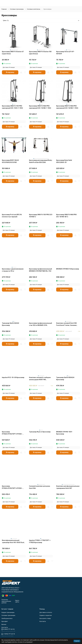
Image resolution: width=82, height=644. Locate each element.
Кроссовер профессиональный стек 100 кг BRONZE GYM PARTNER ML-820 (40, 324)
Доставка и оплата (46, 612)
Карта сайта (17, 601)
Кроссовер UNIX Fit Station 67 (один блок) (13, 53)
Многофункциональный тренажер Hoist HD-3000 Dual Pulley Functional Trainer (13, 542)
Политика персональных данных (6, 601)
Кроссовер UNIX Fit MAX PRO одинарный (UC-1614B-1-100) (67, 107)
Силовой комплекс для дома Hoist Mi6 (40, 487)
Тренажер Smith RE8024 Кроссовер (65, 379)
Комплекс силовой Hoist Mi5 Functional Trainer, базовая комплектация (66, 324)
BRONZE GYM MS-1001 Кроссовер (64, 433)
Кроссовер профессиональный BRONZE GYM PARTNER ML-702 (40, 270)
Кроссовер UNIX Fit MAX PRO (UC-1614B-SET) (66, 216)
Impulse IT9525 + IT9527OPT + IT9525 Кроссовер (40, 541)
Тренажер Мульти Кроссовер (40, 432)
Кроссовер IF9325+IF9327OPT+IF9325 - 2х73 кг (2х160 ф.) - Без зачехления (12, 433)
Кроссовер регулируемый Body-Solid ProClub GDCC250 (41, 161)
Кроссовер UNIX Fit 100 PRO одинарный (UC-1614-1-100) (12, 107)
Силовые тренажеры (17, 9)
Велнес (4, 624)
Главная (4, 9)
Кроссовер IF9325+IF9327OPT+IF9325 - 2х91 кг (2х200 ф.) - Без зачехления (12, 487)
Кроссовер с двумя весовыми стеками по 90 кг (13, 270)
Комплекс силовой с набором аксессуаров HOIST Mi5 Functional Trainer (40, 379)
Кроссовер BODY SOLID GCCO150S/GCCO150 (10, 161)
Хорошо (77, 641)
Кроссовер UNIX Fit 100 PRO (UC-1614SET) (41, 216)
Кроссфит (5, 621)
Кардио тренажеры (8, 612)
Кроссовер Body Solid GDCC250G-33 (64, 161)
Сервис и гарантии (46, 615)
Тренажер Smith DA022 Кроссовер (10, 324)
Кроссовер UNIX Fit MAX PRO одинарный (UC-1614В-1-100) (40, 107)
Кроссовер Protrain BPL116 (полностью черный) (12, 216)
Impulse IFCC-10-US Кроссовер (13, 377)
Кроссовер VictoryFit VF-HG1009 (65, 53)
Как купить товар (45, 618)
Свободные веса (7, 618)
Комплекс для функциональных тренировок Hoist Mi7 (68, 487)
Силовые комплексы (34, 9)
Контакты (43, 621)
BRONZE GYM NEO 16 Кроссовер (68, 269)
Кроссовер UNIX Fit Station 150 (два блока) (40, 53)
